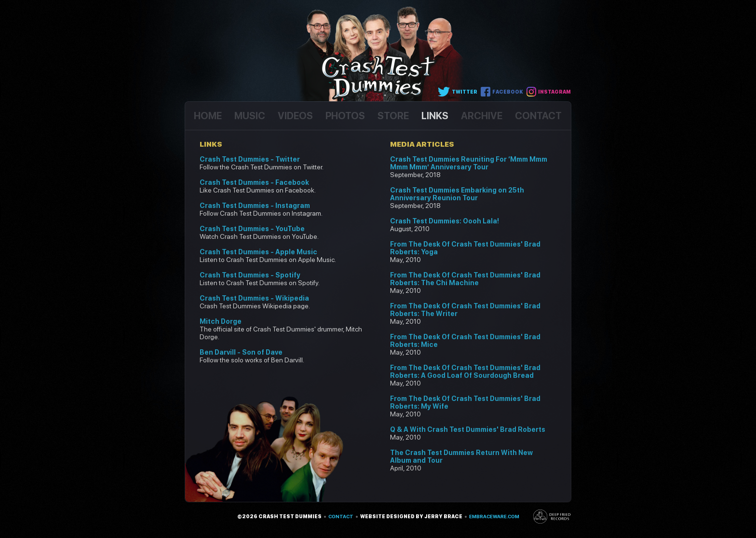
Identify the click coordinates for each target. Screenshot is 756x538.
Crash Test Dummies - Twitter (250, 159)
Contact (341, 516)
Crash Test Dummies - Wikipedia (254, 298)
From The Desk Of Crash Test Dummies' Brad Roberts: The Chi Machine (465, 279)
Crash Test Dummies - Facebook (254, 182)
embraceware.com (494, 516)
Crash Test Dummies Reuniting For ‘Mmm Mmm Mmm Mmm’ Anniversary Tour (469, 163)
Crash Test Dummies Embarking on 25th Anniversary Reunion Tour (457, 194)
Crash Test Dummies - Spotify (250, 275)
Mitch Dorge (221, 321)
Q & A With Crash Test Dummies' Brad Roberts (468, 429)
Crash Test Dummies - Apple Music (258, 252)
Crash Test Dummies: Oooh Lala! (445, 221)
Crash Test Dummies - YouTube (252, 229)
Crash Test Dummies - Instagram (255, 206)
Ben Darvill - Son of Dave (241, 352)
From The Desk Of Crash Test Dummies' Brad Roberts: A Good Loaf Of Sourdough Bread (465, 372)
